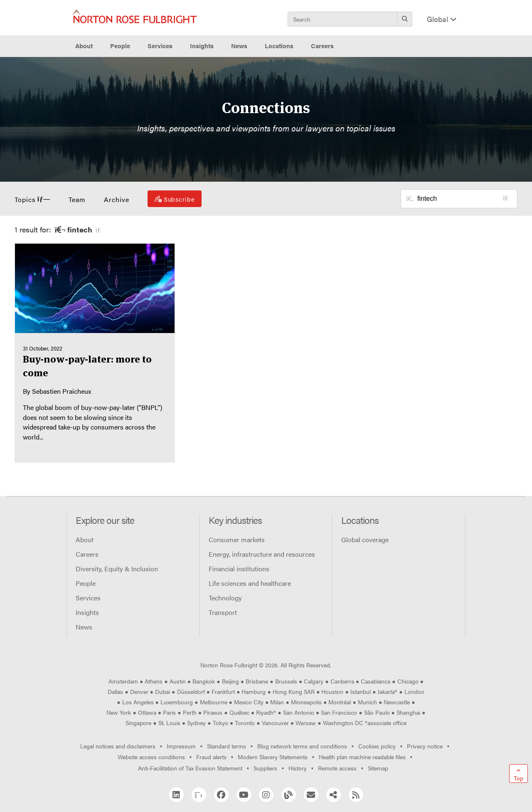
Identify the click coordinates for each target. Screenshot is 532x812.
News (84, 627)
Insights (87, 612)
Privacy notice (425, 746)
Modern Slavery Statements (273, 757)
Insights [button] (202, 46)
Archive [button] (117, 199)
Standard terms (227, 746)
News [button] (239, 46)
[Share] (334, 795)
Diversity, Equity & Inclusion (117, 569)
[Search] (405, 19)
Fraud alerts (211, 757)
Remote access (337, 768)
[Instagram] (266, 795)
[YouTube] (244, 795)
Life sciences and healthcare (250, 583)
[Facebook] (221, 795)
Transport (223, 612)
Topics (32, 199)
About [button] (84, 46)
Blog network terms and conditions (302, 746)
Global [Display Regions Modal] (442, 19)
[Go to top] (518, 774)
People (120, 46)
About (85, 539)
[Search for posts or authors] (464, 199)
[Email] (311, 795)
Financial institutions (239, 569)
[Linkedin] (176, 795)
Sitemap (378, 768)
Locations (279, 46)
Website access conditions (151, 757)
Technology (225, 598)
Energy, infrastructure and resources (262, 554)
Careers (87, 554)
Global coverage (365, 539)
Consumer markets (237, 539)
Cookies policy (377, 746)
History (298, 768)
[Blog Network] (289, 795)
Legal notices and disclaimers (118, 746)
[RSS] (356, 795)
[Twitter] (199, 795)
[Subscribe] (175, 199)
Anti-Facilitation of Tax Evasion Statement (190, 768)
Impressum (181, 746)
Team (77, 199)
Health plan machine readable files (362, 757)
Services (88, 598)
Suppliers (265, 768)
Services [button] (160, 46)
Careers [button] (322, 46)
